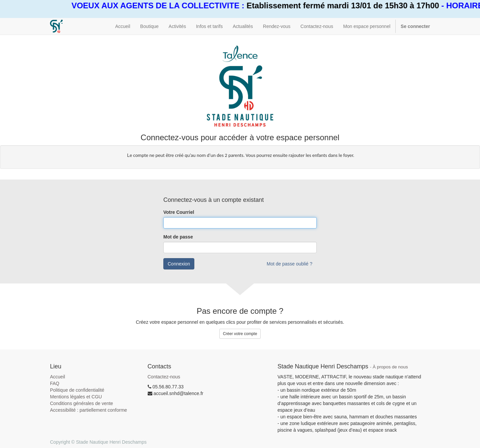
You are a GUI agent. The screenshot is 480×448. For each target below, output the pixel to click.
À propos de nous (390, 367)
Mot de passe (178, 237)
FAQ (55, 383)
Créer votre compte (240, 334)
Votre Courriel (179, 212)
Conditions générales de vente (81, 403)
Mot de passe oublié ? (289, 264)
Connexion (179, 264)
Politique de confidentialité (77, 390)
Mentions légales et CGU (76, 397)
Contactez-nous (164, 377)
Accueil (57, 377)
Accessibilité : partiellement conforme (88, 410)
